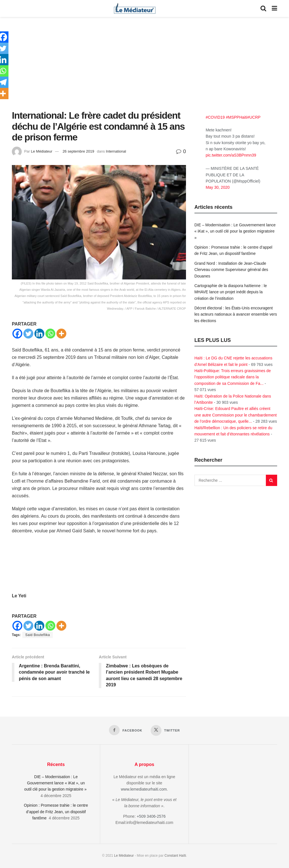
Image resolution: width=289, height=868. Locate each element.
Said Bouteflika (38, 635)
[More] (61, 334)
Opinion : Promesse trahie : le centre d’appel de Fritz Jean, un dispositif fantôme (56, 812)
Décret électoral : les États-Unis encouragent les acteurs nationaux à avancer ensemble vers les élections (236, 314)
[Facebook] (17, 334)
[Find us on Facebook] (126, 730)
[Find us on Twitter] (165, 730)
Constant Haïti (175, 856)
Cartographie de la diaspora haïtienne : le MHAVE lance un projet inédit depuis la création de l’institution (231, 292)
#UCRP (254, 117)
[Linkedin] (39, 334)
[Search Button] (263, 8)
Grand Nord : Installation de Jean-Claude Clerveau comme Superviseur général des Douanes (231, 270)
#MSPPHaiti (236, 117)
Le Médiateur (41, 151)
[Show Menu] (274, 8)
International (116, 151)
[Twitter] (28, 334)
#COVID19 (215, 117)
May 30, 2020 (218, 187)
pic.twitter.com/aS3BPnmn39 (231, 155)
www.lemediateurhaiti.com (144, 789)
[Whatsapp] (50, 334)
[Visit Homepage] (135, 8)
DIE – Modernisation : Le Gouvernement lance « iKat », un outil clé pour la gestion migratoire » (235, 231)
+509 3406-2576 (151, 816)
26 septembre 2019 (78, 151)
